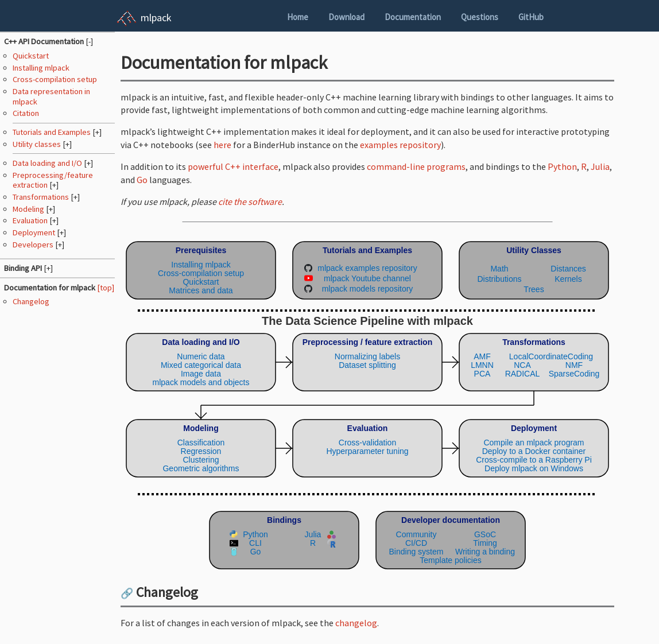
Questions (480, 17)
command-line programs (416, 166)
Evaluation (31, 220)
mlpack (156, 18)
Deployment (35, 232)
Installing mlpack (41, 68)
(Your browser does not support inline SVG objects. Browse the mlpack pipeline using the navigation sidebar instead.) (367, 403)
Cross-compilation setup (55, 79)
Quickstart (31, 56)
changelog (356, 623)
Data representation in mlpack (51, 96)
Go (142, 180)
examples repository (400, 145)
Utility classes (38, 144)
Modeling (29, 209)
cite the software (250, 201)
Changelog (31, 301)
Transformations (42, 197)
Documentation (413, 17)
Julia (600, 166)
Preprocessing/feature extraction (53, 180)
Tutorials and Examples (53, 132)
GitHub (531, 17)
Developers (34, 245)
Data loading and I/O (48, 163)
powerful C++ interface (233, 166)
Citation (26, 113)
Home (298, 17)
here (222, 145)
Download (346, 17)
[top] (106, 288)
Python (562, 166)
